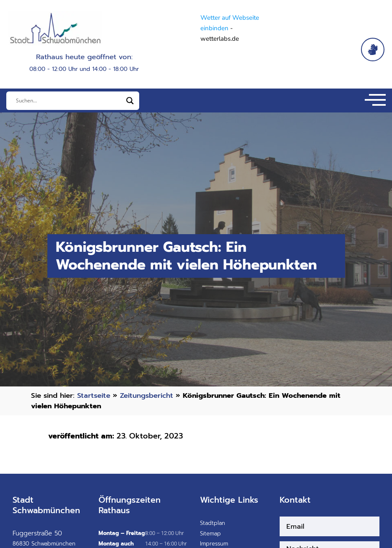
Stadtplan (213, 523)
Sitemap (210, 534)
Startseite (94, 395)
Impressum (214, 544)
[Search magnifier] (130, 101)
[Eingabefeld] (69, 101)
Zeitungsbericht (147, 395)
